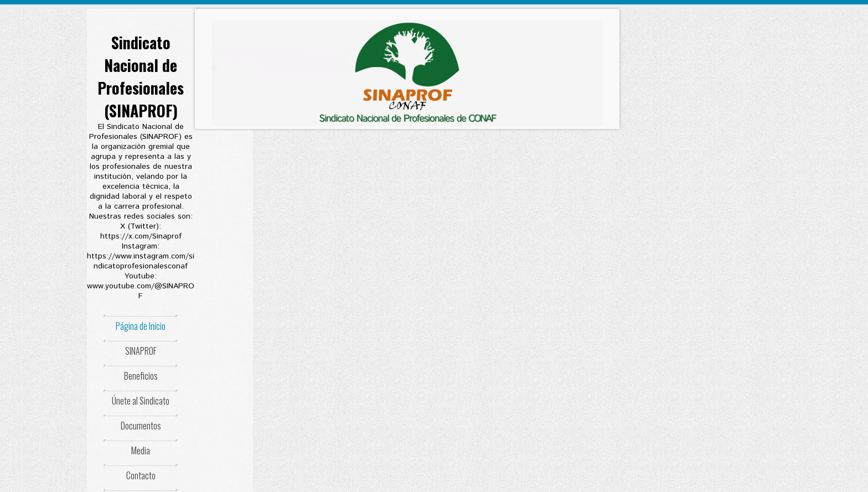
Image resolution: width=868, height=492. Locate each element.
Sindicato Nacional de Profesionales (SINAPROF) (141, 76)
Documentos (141, 426)
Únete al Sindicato (141, 401)
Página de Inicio (141, 326)
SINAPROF (141, 351)
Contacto (141, 475)
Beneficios (141, 376)
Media (141, 450)
